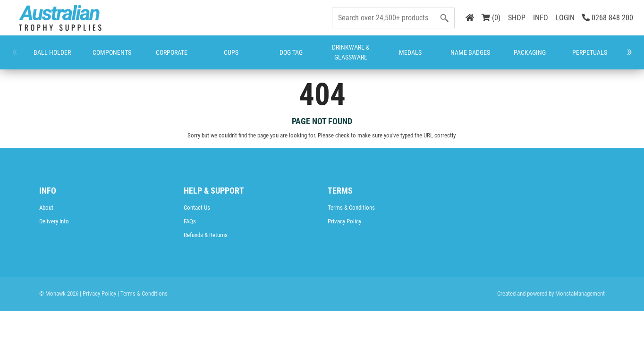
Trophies (554, 57)
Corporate (127, 57)
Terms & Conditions (351, 208)
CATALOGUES (596, 57)
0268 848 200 (608, 18)
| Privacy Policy (98, 293)
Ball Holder (39, 57)
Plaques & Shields (434, 57)
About (46, 208)
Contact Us (197, 208)
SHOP (517, 18)
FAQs (190, 221)
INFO (541, 18)
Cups (165, 57)
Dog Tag (198, 57)
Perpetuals (393, 57)
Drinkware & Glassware (237, 57)
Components (80, 57)
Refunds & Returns (206, 235)
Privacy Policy (344, 221)
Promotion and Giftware (475, 57)
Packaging (348, 57)
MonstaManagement (580, 293)
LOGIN (565, 18)
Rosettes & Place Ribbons (516, 57)
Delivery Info (54, 221)
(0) (491, 18)
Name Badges (310, 57)
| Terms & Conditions (143, 293)
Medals (276, 57)
